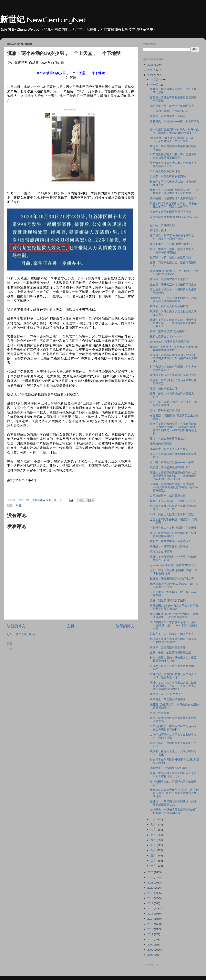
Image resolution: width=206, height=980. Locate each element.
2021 (151, 883)
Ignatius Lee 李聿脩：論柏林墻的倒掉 (173, 565)
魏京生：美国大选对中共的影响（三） (173, 501)
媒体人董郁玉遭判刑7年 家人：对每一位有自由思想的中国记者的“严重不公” (174, 131)
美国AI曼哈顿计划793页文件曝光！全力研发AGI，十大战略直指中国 (174, 616)
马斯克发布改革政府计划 (165, 171)
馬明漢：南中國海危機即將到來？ (170, 468)
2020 (151, 888)
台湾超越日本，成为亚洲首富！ (169, 496)
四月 (154, 850)
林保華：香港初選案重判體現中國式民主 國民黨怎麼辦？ (173, 641)
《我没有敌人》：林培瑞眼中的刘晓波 (173, 528)
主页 (71, 626)
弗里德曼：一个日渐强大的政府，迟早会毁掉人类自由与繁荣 (173, 300)
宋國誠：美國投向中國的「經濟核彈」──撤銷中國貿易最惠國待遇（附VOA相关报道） (174, 487)
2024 (151, 75)
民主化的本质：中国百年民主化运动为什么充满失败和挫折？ (173, 728)
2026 (151, 65)
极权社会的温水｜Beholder (166, 337)
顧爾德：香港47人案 (162, 225)
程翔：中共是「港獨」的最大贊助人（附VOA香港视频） (172, 251)
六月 (154, 840)
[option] (22, 480)
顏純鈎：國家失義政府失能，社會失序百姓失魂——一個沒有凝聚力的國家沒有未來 (173, 323)
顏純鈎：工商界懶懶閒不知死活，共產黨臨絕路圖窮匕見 (173, 803)
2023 (151, 872)
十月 (154, 819)
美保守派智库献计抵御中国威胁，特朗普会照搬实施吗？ (173, 535)
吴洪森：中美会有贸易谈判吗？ (169, 176)
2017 (151, 903)
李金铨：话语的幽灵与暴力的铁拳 (170, 212)
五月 (154, 845)
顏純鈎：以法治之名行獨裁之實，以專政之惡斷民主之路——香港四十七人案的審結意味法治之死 (173, 686)
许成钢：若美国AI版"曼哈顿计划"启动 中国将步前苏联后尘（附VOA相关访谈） (174, 358)
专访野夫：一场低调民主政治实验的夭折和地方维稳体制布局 (173, 811)
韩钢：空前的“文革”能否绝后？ (169, 331)
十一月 (155, 85)
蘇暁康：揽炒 (158, 231)
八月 (154, 830)
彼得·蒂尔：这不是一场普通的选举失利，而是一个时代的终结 (172, 237)
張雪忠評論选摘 (160, 713)
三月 (154, 856)
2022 (151, 878)
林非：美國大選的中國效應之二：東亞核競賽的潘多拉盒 (173, 659)
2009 (151, 945)
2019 (151, 893)
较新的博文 (16, 626)
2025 (151, 70)
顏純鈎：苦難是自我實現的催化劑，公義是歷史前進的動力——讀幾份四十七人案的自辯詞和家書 (173, 476)
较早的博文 (125, 626)
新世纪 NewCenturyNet (43, 20)
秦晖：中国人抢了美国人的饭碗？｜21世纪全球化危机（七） (173, 775)
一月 (154, 866)
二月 (154, 861)
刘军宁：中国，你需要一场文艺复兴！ (173, 634)
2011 (151, 934)
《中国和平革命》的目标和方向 (169, 111)
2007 (151, 955)
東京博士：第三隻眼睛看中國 (168, 699)
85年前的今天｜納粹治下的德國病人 (172, 106)
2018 (151, 898)
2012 (151, 929)
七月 (154, 835)
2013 (151, 924)
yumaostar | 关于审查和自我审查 (170, 342)
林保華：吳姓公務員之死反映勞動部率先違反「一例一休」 (173, 508)
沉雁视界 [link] (21, 63)
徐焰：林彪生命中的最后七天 (168, 439)
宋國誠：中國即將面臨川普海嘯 (169, 547)
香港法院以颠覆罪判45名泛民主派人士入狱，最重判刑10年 (173, 676)
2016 (151, 909)
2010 (151, 939)
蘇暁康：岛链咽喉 (161, 552)
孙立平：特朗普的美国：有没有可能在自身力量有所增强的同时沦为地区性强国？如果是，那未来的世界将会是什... (173, 429)
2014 (151, 919)
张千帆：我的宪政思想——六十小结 (172, 462)
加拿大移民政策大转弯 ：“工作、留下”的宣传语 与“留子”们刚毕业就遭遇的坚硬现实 (175, 793)
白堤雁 (34, 63)
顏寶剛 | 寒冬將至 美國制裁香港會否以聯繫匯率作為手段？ (174, 348)
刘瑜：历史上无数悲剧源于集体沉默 (172, 514)
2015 (151, 914)
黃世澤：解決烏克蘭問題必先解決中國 (173, 375)
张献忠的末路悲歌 (161, 444)
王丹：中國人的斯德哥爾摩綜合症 (170, 653)
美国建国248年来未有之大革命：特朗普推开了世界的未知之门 (174, 607)
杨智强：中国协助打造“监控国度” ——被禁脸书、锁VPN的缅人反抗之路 (174, 192)
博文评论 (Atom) (26, 634)
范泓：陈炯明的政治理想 (165, 410)
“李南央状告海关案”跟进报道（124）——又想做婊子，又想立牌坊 (172, 140)
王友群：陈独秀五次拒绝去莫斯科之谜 (173, 285)
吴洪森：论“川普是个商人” (166, 694)
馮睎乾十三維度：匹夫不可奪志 (169, 449)
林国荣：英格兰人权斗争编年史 (169, 306)
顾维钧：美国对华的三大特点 (168, 116)
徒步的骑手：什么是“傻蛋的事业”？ (171, 244)
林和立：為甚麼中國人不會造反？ (170, 541)
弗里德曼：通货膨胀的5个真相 (169, 768)
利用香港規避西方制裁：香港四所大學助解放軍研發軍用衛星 (173, 156)
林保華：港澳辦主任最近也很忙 (169, 279)
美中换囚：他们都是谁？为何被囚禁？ (173, 198)
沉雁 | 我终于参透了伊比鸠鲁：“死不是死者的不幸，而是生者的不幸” (173, 205)
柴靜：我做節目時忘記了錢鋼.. (169, 601)
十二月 (155, 80)
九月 (154, 825)
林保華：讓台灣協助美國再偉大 (169, 647)
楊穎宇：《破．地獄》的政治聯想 (170, 257)
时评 (19, 506)
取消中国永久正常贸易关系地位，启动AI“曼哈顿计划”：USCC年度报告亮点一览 (174, 625)
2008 (151, 950)
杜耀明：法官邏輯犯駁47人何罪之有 (172, 579)
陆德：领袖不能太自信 (164, 388)
